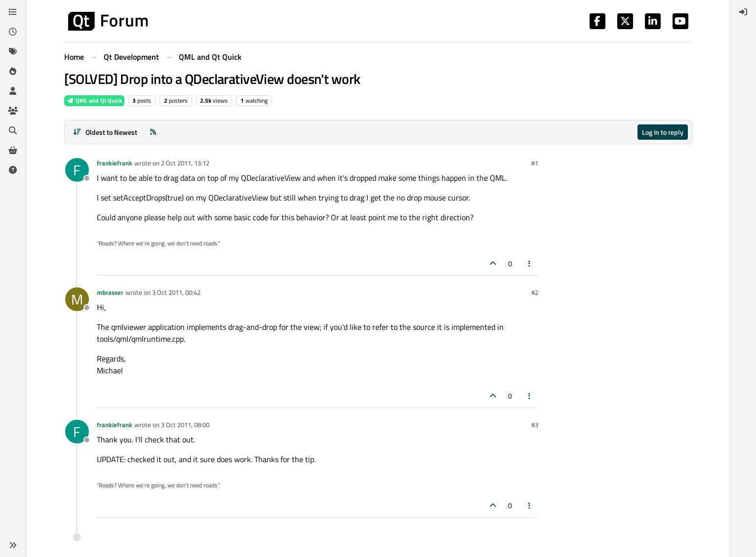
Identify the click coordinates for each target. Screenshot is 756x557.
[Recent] (13, 32)
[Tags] (13, 51)
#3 (535, 425)
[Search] (13, 130)
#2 (535, 292)
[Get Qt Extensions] (13, 150)
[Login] (743, 12)
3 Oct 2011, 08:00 (185, 425)
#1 (535, 163)
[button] (13, 545)
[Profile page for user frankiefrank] (77, 170)
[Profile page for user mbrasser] (77, 299)
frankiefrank (115, 163)
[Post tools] (529, 263)
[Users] (13, 91)
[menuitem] (743, 12)
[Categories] (13, 12)
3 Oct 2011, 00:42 (176, 292)
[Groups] (13, 111)
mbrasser (110, 292)
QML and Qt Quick (94, 100)
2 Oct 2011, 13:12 (185, 163)
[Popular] (13, 71)
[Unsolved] (13, 170)
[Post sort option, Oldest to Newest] (105, 132)
